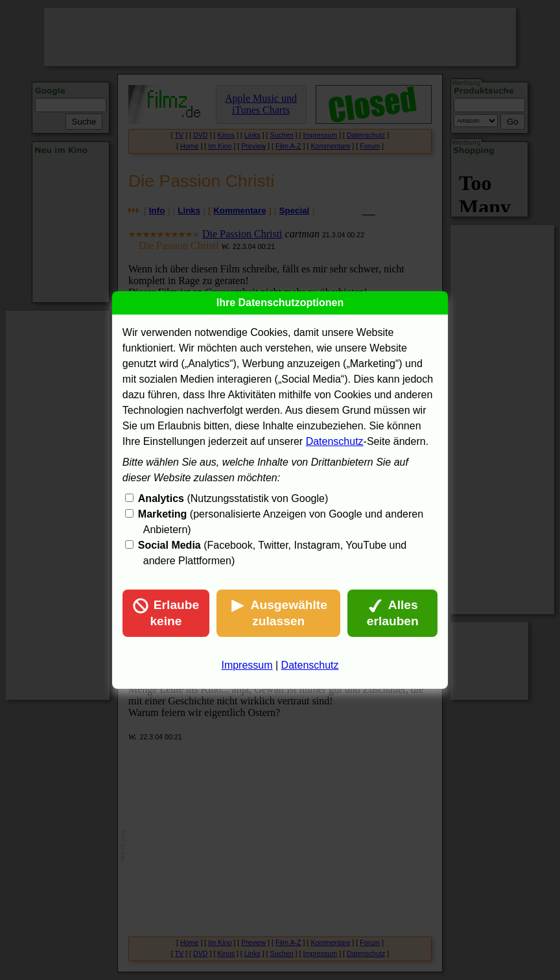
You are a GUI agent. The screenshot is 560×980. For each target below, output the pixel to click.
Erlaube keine (166, 613)
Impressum (247, 665)
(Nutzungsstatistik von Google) (233, 498)
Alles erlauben (393, 613)
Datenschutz (335, 441)
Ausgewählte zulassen (279, 613)
